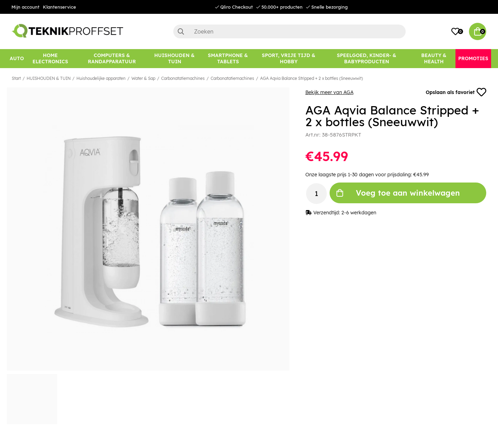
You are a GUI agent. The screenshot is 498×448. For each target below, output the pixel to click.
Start (16, 78)
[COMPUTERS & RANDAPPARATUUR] (112, 59)
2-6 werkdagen (359, 213)
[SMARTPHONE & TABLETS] (228, 59)
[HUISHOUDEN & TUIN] (174, 59)
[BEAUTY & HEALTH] (434, 59)
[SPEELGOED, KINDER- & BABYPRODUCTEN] (367, 59)
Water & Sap (143, 78)
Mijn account (25, 7)
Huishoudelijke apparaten (101, 78)
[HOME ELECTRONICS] (50, 59)
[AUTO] (17, 59)
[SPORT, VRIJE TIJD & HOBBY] (289, 59)
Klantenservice (59, 7)
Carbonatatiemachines (183, 78)
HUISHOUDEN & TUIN (49, 78)
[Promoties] (473, 59)
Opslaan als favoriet (456, 92)
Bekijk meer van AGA (329, 92)
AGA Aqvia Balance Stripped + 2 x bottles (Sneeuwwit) (311, 78)
